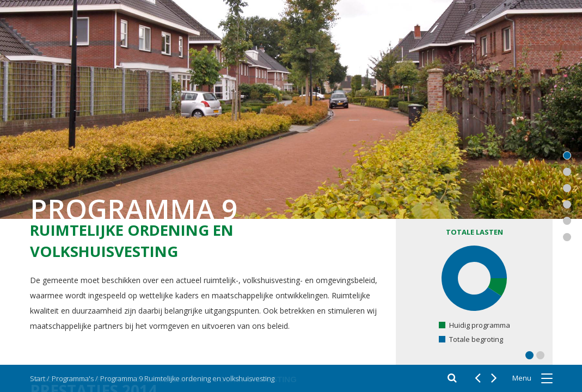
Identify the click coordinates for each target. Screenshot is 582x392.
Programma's (73, 378)
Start (38, 378)
